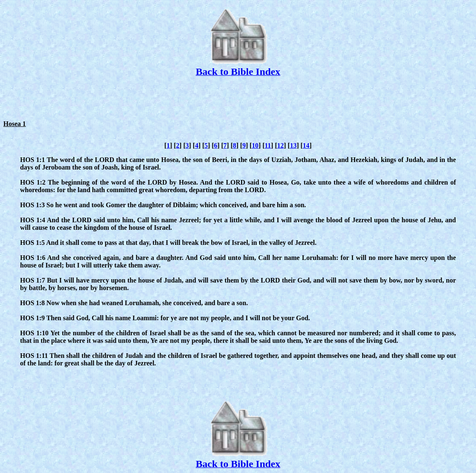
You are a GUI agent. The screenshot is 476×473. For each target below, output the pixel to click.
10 (255, 145)
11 (268, 145)
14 (306, 145)
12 (281, 145)
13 (293, 145)
